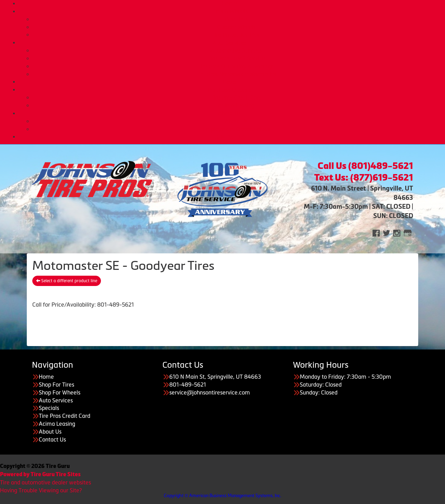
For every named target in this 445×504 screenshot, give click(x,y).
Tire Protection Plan (236, 35)
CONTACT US (230, 137)
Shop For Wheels (60, 392)
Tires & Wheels (230, 11)
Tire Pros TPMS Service (236, 58)
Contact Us (52, 439)
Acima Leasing (236, 105)
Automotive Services (236, 50)
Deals (229, 82)
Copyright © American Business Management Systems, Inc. (223, 496)
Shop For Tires (56, 385)
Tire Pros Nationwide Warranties (236, 74)
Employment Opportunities (236, 129)
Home (229, 3)
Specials (49, 408)
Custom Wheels (236, 27)
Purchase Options (230, 90)
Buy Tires (236, 19)
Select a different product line (67, 281)
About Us (229, 113)
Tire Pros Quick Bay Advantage (236, 66)
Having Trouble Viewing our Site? (41, 490)
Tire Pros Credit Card (236, 98)
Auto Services (230, 43)
